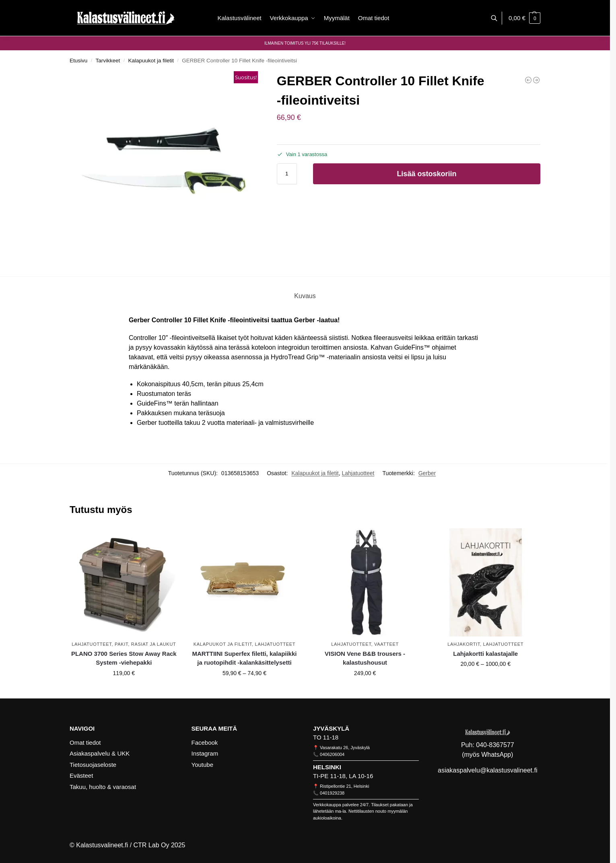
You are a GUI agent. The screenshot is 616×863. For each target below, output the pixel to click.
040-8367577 (495, 745)
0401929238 (332, 793)
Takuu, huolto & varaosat (103, 787)
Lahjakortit (464, 644)
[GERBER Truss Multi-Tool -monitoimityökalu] (528, 80)
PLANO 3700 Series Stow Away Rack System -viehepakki (124, 658)
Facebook (205, 743)
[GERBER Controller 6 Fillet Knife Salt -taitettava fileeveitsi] (536, 80)
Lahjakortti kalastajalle (485, 654)
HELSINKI (327, 767)
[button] (524, 18)
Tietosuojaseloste (93, 765)
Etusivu (78, 61)
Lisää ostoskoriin (426, 174)
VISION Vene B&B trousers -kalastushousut (365, 658)
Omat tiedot (85, 743)
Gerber (427, 473)
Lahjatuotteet (358, 473)
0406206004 (332, 754)
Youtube (203, 765)
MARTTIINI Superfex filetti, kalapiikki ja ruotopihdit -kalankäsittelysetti (244, 658)
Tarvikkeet (108, 61)
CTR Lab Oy (151, 845)
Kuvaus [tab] (305, 296)
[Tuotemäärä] (287, 174)
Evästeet (81, 775)
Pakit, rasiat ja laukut (145, 644)
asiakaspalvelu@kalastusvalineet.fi (487, 770)
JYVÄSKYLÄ (331, 728)
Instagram (205, 753)
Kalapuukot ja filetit (151, 61)
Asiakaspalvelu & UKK (100, 753)
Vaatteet (386, 644)
